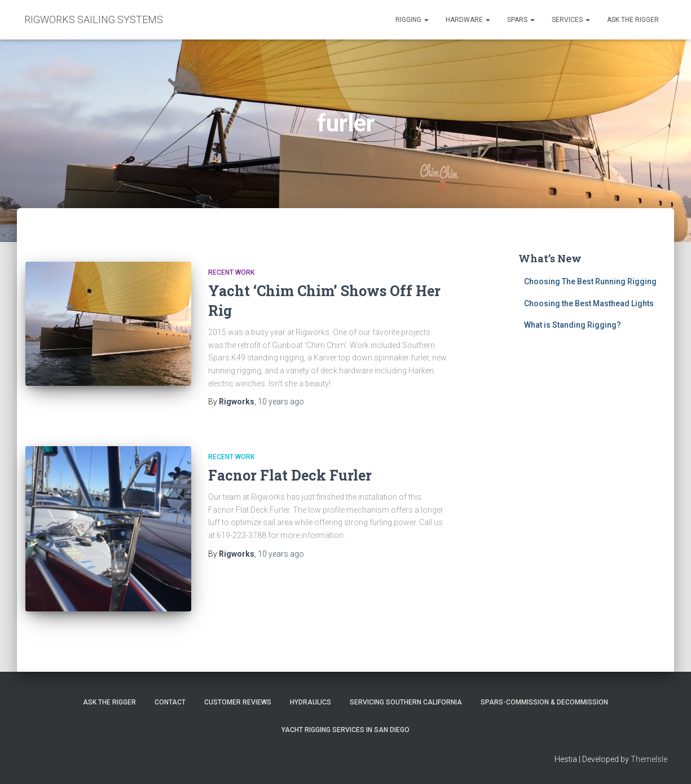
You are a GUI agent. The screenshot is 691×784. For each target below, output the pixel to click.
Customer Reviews (238, 702)
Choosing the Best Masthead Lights (589, 303)
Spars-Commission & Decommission (544, 702)
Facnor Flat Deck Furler (290, 475)
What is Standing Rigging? (573, 325)
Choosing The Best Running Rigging (590, 281)
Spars (521, 20)
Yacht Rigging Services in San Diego (345, 730)
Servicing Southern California (406, 702)
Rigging (412, 20)
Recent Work (231, 272)
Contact (170, 702)
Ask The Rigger (109, 702)
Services (571, 20)
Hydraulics (311, 702)
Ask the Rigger (633, 20)
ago (281, 402)
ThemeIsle (649, 759)
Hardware (468, 20)
